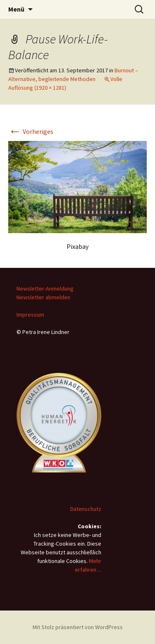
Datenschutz (86, 509)
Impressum (30, 315)
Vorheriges (31, 131)
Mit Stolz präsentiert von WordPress (78, 627)
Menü (16, 9)
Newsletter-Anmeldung (45, 289)
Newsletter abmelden (43, 297)
